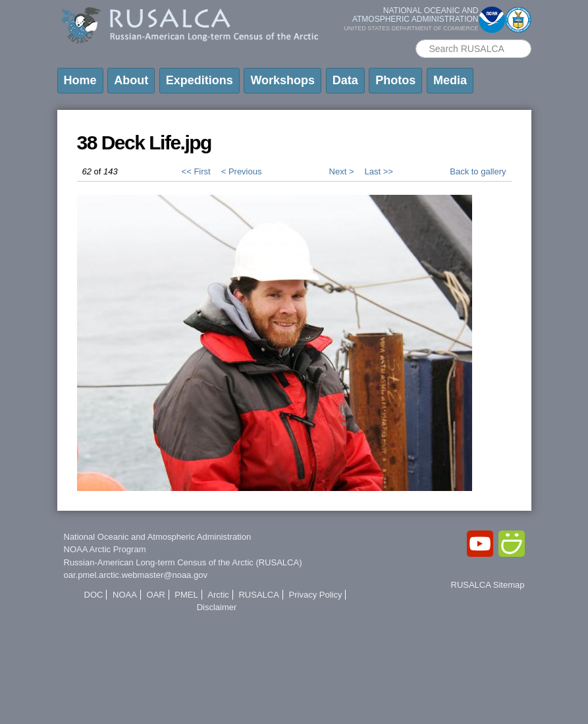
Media (450, 80)
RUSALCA (258, 595)
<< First (196, 171)
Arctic (218, 595)
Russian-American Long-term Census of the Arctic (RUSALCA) (183, 562)
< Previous (242, 171)
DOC (94, 595)
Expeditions (200, 80)
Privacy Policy (316, 595)
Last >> (378, 171)
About (131, 80)
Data (345, 80)
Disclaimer (217, 607)
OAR (156, 595)
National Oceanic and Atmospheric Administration (158, 537)
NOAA (125, 595)
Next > (342, 171)
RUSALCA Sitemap (488, 585)
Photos (395, 80)
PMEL (186, 595)
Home (80, 80)
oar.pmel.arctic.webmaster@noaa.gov (136, 575)
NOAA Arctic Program (105, 549)
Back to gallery (478, 171)
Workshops (282, 80)
